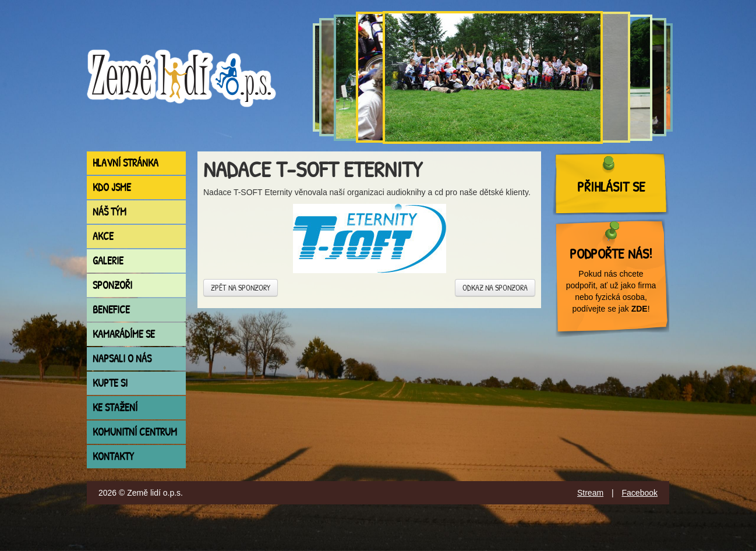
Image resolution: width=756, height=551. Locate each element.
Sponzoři (112, 285)
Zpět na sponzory (241, 287)
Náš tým (109, 212)
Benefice (111, 310)
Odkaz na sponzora (495, 287)
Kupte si (110, 383)
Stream (590, 493)
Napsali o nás (122, 358)
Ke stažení (115, 407)
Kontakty (113, 456)
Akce (103, 236)
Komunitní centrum (135, 432)
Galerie (108, 261)
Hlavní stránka (126, 163)
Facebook (640, 493)
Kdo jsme (112, 187)
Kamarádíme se (124, 334)
